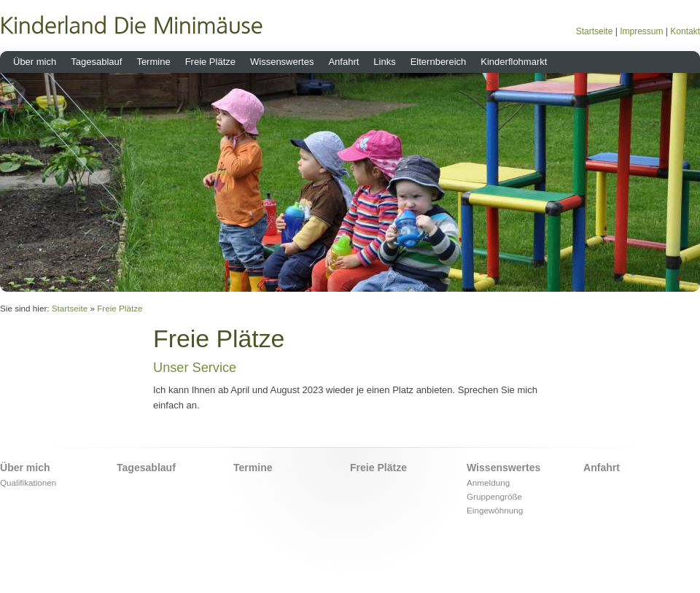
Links (384, 62)
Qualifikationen (28, 482)
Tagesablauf (96, 62)
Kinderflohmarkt (514, 62)
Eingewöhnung (495, 510)
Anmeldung (488, 482)
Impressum (641, 31)
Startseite (595, 31)
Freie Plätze (210, 62)
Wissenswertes (282, 62)
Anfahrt (343, 62)
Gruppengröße (494, 496)
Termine (153, 62)
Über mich (35, 62)
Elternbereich (439, 62)
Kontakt (685, 31)
